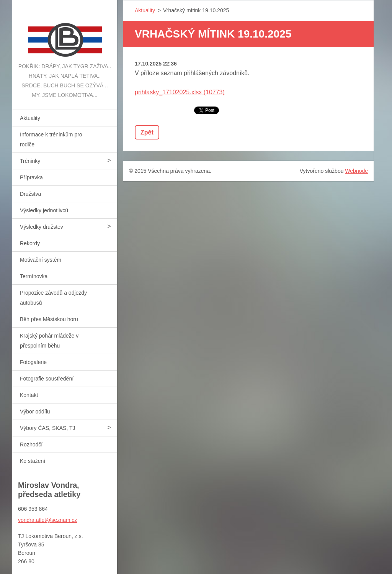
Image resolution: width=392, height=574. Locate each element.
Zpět (147, 132)
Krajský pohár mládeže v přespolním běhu (49, 341)
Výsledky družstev (42, 227)
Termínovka (34, 276)
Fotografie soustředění (47, 379)
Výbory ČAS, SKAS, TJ (47, 428)
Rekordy (30, 243)
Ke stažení (33, 461)
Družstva (30, 194)
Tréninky (30, 161)
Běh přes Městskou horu (49, 319)
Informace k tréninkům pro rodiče (51, 139)
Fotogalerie (33, 362)
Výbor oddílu (35, 412)
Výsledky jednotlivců (44, 210)
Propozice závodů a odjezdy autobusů (53, 298)
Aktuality (30, 118)
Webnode (356, 171)
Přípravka (31, 177)
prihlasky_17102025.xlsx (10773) (180, 92)
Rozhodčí (31, 444)
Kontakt (29, 395)
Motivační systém (41, 260)
